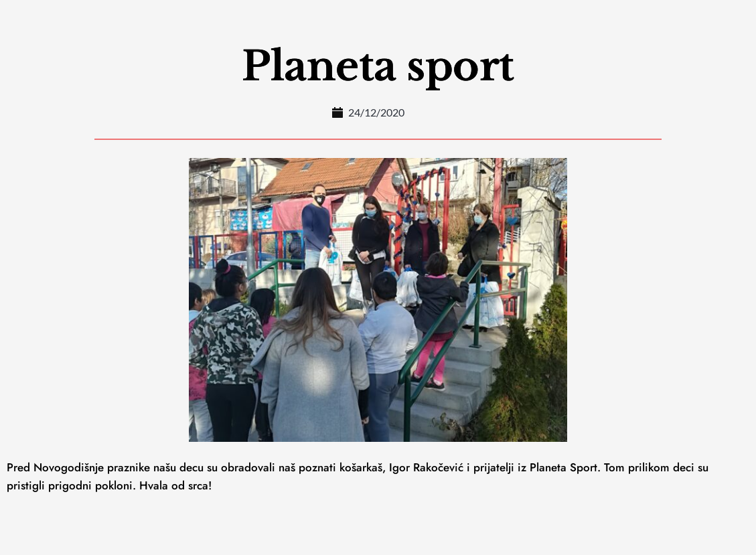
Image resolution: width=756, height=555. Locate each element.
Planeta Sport (563, 467)
